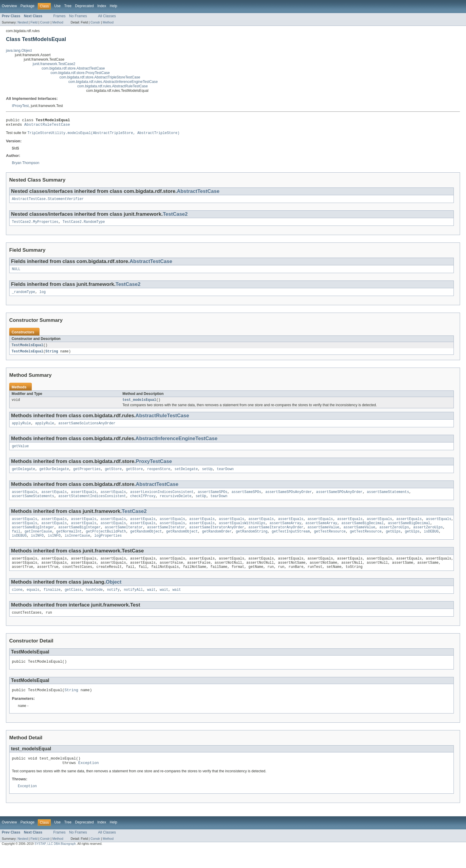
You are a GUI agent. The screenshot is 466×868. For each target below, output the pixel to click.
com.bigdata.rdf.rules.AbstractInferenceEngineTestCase (113, 82)
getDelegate (23, 476)
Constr (45, 22)
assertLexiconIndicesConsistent (162, 500)
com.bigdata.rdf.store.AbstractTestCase (73, 68)
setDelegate (186, 476)
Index (102, 6)
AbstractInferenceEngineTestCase (177, 445)
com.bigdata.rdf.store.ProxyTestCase (80, 73)
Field (34, 22)
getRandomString (252, 542)
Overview (9, 6)
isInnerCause (77, 547)
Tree (68, 6)
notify (113, 604)
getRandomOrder (217, 542)
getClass (73, 604)
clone (17, 604)
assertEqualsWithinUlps (242, 533)
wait (151, 604)
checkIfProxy (143, 505)
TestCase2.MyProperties (35, 225)
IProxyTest (20, 106)
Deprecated (85, 6)
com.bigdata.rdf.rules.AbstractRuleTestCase (112, 86)
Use (57, 6)
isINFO (37, 547)
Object (114, 595)
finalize (52, 604)
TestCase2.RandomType (84, 225)
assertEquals (25, 500)
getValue (20, 453)
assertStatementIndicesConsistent (92, 505)
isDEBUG (431, 542)
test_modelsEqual (139, 405)
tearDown (225, 476)
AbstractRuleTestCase (47, 126)
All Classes (107, 16)
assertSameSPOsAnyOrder (289, 500)
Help (113, 6)
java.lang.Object (19, 51)
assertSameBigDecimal (363, 533)
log (42, 296)
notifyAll (133, 604)
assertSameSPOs (212, 500)
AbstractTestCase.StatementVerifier (48, 201)
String (52, 356)
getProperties (87, 476)
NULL (16, 273)
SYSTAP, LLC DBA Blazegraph (55, 863)
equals (33, 604)
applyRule (21, 429)
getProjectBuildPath (106, 542)
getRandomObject (146, 542)
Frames (59, 16)
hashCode (94, 604)
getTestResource (330, 542)
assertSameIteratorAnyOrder (217, 538)
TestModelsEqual (27, 350)
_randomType (23, 296)
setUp (207, 476)
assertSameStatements (388, 500)
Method (58, 22)
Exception (88, 781)
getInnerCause (38, 542)
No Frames (78, 16)
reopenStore (159, 476)
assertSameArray (285, 533)
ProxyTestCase (154, 468)
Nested (23, 22)
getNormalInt (69, 542)
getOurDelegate (54, 476)
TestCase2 (175, 217)
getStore (113, 476)
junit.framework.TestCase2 (54, 64)
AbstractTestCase (198, 193)
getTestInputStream (291, 542)
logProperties (108, 547)
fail (16, 542)
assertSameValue (323, 538)
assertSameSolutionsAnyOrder (87, 429)
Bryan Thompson (26, 165)
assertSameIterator (124, 538)
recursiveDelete (175, 505)
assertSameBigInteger (33, 538)
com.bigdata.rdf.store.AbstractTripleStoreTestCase (100, 77)
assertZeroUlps (394, 538)
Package (27, 6)
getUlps (393, 542)
